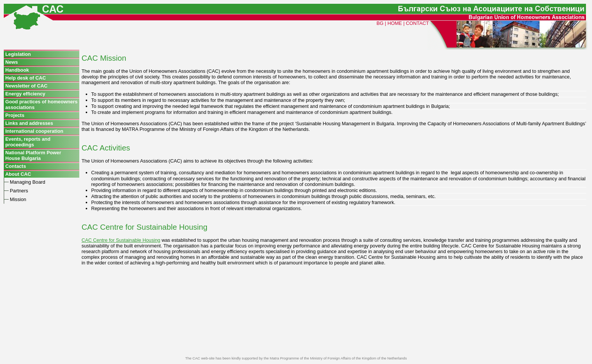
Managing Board (28, 182)
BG (380, 23)
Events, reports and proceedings (28, 142)
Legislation (18, 54)
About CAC (18, 174)
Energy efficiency (25, 94)
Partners (19, 191)
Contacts (16, 166)
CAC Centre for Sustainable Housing (121, 240)
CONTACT (417, 23)
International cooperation (34, 131)
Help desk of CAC (25, 78)
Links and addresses (29, 123)
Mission (18, 199)
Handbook (17, 70)
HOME (395, 23)
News (12, 62)
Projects (15, 115)
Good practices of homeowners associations (41, 104)
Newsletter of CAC (26, 86)
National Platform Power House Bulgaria (33, 155)
